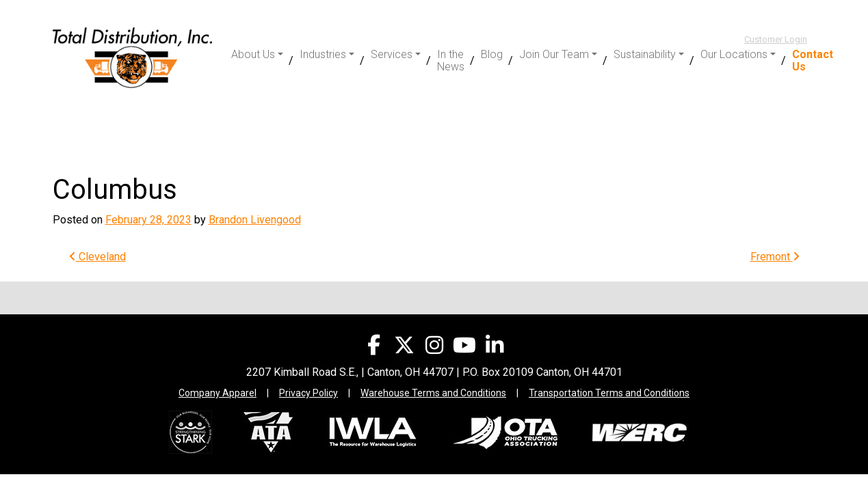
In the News (451, 60)
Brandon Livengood (255, 220)
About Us (253, 54)
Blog (492, 54)
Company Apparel (218, 393)
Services (392, 54)
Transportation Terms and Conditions (609, 393)
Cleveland (97, 257)
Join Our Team (554, 54)
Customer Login (776, 39)
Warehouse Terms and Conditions (433, 393)
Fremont (775, 257)
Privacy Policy (308, 393)
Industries (323, 54)
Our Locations (734, 54)
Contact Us (813, 60)
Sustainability (645, 54)
